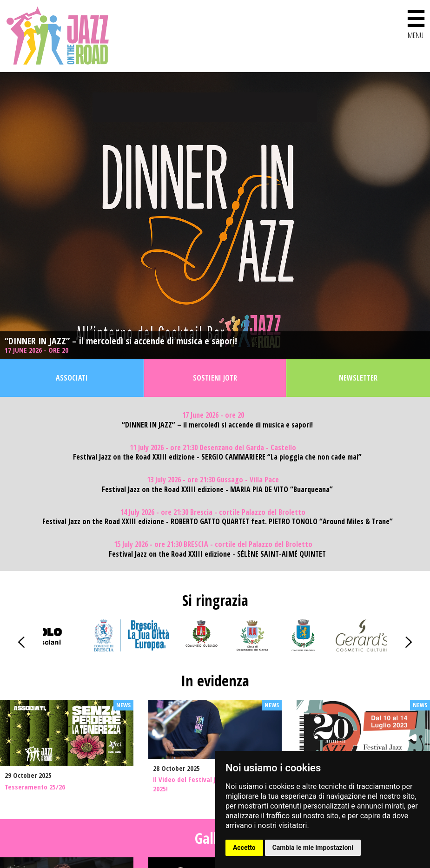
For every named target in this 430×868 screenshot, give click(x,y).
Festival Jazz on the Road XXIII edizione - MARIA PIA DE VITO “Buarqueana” (217, 490)
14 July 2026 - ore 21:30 (213, 512)
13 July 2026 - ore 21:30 (213, 480)
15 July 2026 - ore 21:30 (213, 544)
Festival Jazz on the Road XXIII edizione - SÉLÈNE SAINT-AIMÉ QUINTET (217, 554)
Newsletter (358, 378)
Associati (72, 378)
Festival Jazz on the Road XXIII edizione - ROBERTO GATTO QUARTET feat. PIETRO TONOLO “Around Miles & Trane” (218, 522)
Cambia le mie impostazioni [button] (313, 848)
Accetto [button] (244, 848)
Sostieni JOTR (215, 378)
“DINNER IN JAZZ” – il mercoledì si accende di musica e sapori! (121, 341)
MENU (416, 23)
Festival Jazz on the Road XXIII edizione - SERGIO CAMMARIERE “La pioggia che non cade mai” (217, 457)
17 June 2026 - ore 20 (37, 350)
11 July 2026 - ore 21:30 (213, 448)
